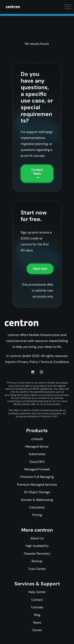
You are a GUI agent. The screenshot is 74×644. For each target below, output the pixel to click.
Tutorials (37, 607)
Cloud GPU (37, 462)
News (37, 622)
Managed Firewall (37, 469)
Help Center (37, 592)
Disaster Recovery (37, 554)
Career (37, 630)
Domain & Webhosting (37, 500)
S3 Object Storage (37, 492)
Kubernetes (37, 454)
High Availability (37, 546)
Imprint (10, 362)
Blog (37, 615)
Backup (37, 561)
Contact (37, 600)
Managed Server (37, 446)
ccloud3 (37, 439)
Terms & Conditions (55, 362)
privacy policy (52, 404)
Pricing (37, 515)
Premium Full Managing (37, 477)
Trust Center (37, 569)
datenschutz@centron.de (41, 401)
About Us (37, 538)
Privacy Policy (28, 362)
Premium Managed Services (37, 485)
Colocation (37, 507)
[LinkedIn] (33, 372)
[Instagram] (41, 372)
